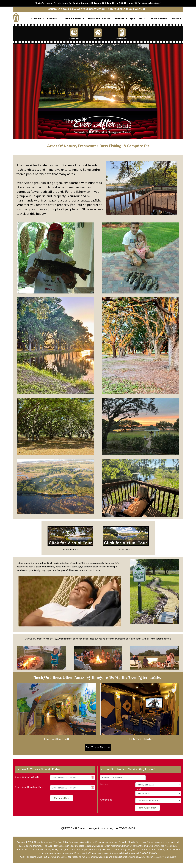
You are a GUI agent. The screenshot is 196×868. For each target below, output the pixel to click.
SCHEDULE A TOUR (59, 9)
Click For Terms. (28, 857)
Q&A (133, 18)
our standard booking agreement (57, 853)
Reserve (52, 18)
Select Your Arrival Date (27, 777)
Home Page (37, 18)
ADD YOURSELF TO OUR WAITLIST (127, 9)
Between (105, 784)
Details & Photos (73, 18)
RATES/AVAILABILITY (99, 18)
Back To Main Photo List (98, 747)
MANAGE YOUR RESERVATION (88, 9)
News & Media (159, 18)
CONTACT (176, 18)
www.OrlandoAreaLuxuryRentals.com (157, 857)
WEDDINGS (121, 18)
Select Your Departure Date (29, 787)
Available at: (106, 800)
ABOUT (143, 18)
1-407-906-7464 (125, 828)
